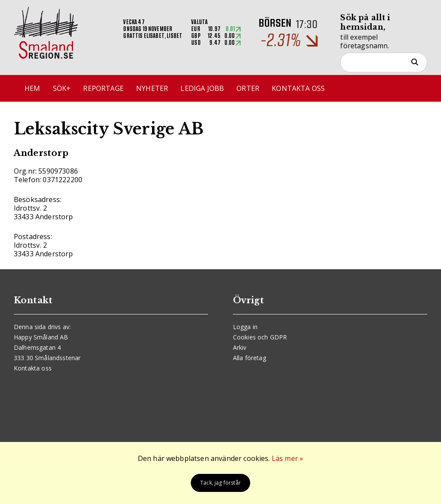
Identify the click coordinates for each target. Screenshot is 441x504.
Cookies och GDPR (260, 337)
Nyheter (152, 88)
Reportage (103, 88)
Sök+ (62, 88)
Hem (32, 88)
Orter (248, 88)
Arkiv (240, 347)
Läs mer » (287, 458)
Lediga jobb (202, 88)
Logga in (245, 327)
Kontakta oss (298, 88)
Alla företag (250, 358)
